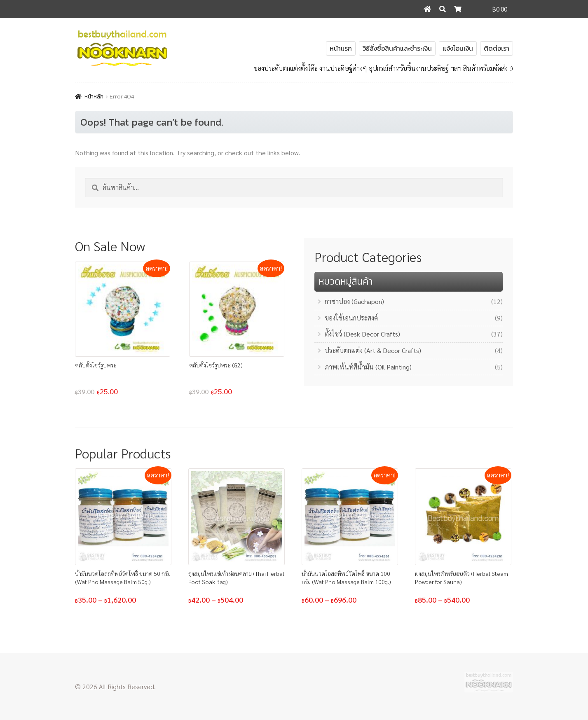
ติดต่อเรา (497, 48)
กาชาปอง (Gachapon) (354, 301)
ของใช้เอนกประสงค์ (351, 318)
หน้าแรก (341, 48)
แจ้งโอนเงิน (458, 48)
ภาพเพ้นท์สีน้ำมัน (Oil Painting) (368, 367)
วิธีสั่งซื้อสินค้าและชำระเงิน (397, 48)
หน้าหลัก (94, 97)
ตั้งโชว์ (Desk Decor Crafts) (362, 334)
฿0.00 (500, 9)
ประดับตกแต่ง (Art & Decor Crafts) (373, 350)
